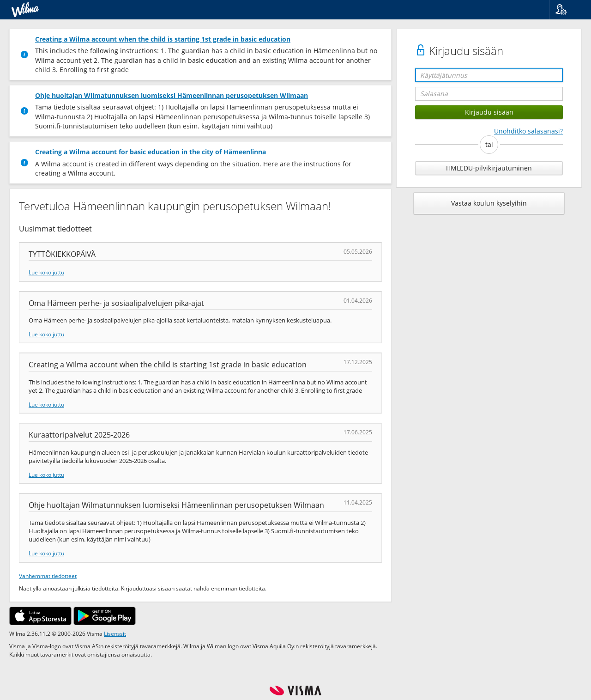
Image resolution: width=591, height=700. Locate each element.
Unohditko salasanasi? (528, 131)
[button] (567, 10)
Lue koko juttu (46, 272)
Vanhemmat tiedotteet (48, 576)
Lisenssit (115, 633)
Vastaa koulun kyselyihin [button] (489, 203)
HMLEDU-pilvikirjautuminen (489, 168)
